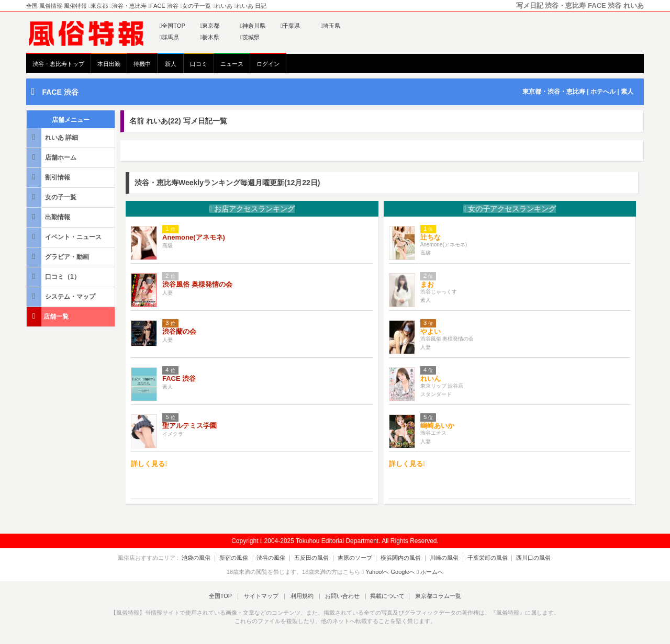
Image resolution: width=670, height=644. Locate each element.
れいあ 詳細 (53, 137)
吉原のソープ (355, 558)
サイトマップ (264, 596)
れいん (431, 379)
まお (427, 284)
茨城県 (250, 37)
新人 (171, 64)
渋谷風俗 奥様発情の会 (197, 284)
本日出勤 (109, 64)
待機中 (142, 64)
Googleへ (403, 572)
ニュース (232, 64)
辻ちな (431, 237)
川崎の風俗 (438, 558)
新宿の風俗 (243, 558)
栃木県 (210, 37)
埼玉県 (331, 26)
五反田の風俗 (315, 558)
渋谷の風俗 (277, 558)
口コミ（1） (54, 276)
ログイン (268, 64)
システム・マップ (62, 296)
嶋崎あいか (437, 426)
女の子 (510, 209)
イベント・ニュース (65, 237)
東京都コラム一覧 (432, 596)
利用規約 (302, 596)
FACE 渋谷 (60, 92)
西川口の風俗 (522, 558)
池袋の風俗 (208, 558)
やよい (431, 331)
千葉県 (290, 26)
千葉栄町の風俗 (479, 558)
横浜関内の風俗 (398, 558)
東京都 (210, 26)
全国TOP (172, 26)
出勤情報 (49, 217)
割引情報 (49, 177)
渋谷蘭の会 (179, 331)
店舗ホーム (52, 157)
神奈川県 (253, 26)
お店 (252, 209)
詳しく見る (149, 464)
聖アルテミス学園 (189, 426)
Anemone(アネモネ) (194, 237)
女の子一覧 (52, 197)
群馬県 (169, 37)
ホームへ (430, 572)
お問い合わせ (340, 596)
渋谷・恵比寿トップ (58, 64)
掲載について (383, 596)
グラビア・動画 (59, 257)
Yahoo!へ (377, 572)
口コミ (199, 64)
